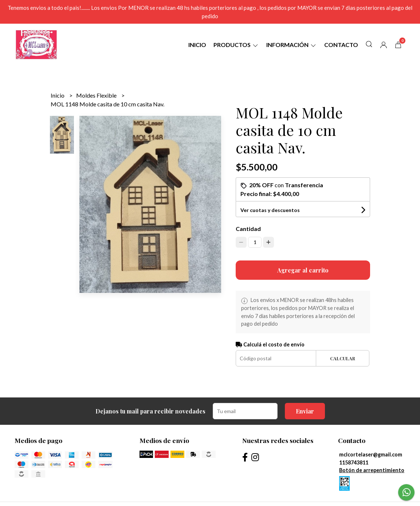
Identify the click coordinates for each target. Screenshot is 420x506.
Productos (236, 45)
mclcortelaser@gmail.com (371, 454)
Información (292, 45)
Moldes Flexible (97, 95)
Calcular (343, 358)
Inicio (197, 45)
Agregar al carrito (303, 270)
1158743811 (354, 462)
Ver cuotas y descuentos (270, 210)
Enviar (305, 411)
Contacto (341, 45)
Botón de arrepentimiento (372, 470)
